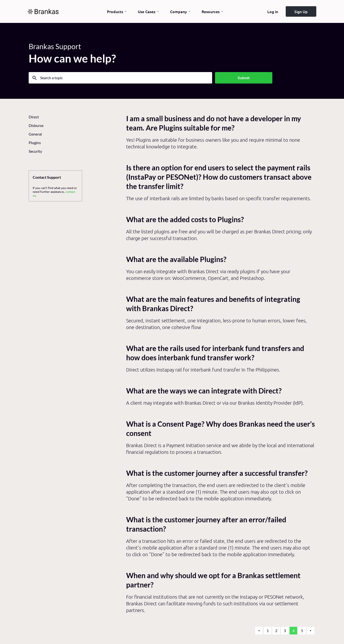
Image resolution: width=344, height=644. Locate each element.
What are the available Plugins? (176, 259)
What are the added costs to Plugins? (185, 219)
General (35, 134)
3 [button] (285, 631)
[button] (259, 631)
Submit (244, 78)
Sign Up (301, 11)
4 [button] (293, 631)
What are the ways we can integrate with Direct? (204, 391)
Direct (34, 117)
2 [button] (276, 631)
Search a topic (51, 78)
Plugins (35, 143)
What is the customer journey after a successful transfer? (217, 473)
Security (35, 151)
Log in (273, 11)
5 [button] (302, 631)
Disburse (36, 125)
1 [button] (268, 631)
